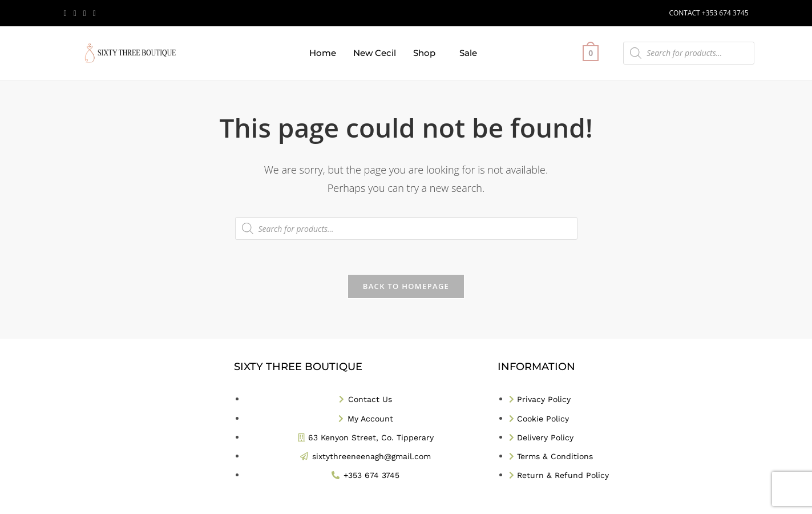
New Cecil (375, 53)
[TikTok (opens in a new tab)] (94, 13)
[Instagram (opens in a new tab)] (85, 13)
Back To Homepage (406, 286)
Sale (468, 53)
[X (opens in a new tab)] (67, 13)
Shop (424, 53)
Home (323, 53)
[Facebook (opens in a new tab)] (75, 13)
